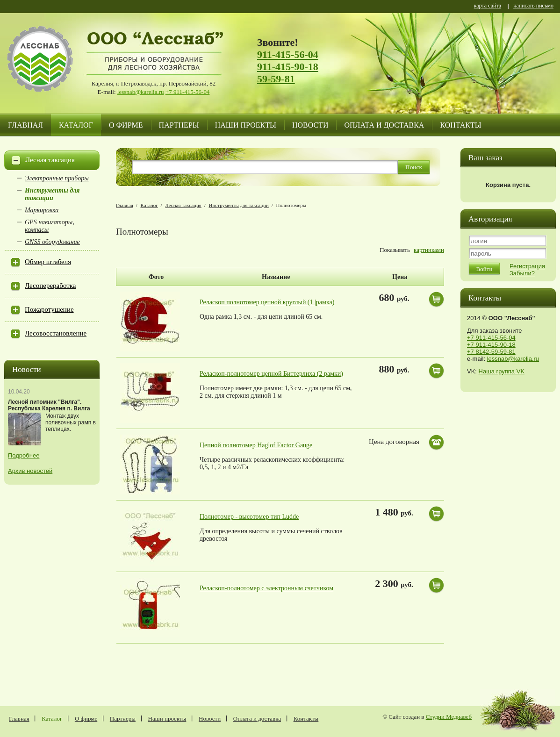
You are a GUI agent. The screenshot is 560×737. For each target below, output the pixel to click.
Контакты (460, 125)
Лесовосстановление (56, 333)
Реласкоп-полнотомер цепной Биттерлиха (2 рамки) (271, 374)
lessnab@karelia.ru (141, 92)
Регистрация (527, 266)
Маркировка (42, 210)
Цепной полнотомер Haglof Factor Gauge (256, 445)
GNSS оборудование (52, 242)
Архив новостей (30, 471)
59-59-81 (276, 79)
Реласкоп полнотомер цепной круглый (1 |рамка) (267, 302)
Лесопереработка (50, 286)
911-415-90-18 (288, 67)
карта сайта (488, 6)
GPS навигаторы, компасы (50, 226)
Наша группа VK (502, 371)
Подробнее (24, 455)
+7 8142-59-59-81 (491, 352)
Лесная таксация (50, 160)
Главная (25, 125)
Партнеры (179, 125)
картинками (429, 250)
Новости (310, 125)
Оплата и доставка (384, 125)
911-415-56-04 (288, 54)
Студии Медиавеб (449, 717)
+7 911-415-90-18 (491, 345)
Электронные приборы (57, 178)
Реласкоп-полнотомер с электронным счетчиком (266, 588)
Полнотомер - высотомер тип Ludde (249, 517)
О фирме (126, 125)
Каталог (76, 125)
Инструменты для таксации (52, 194)
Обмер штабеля (48, 262)
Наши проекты (246, 125)
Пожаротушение (49, 309)
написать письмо (533, 6)
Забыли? (522, 273)
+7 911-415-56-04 (188, 92)
